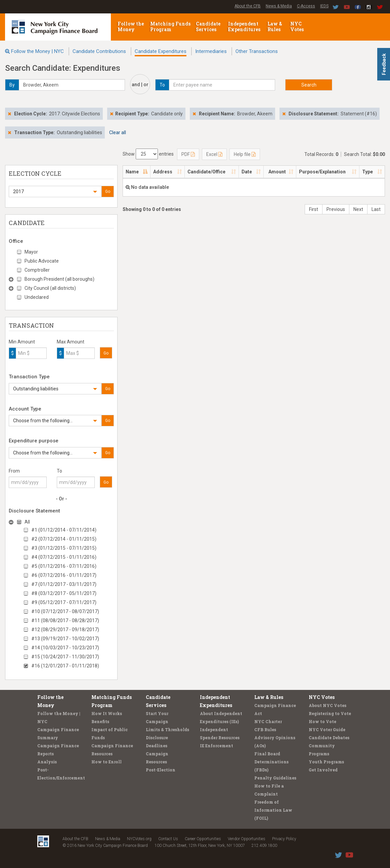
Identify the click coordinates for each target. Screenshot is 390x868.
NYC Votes (297, 26)
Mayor (31, 252)
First (314, 209)
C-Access (306, 6)
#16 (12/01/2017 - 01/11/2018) (65, 666)
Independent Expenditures (245, 26)
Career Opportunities (203, 839)
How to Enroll (106, 762)
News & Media (279, 6)
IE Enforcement (216, 746)
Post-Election (161, 770)
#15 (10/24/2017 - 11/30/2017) (65, 657)
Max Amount (71, 342)
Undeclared (37, 297)
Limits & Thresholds (167, 729)
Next (358, 209)
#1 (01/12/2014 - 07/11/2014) (64, 530)
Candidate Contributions (99, 51)
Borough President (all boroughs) (59, 279)
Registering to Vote (330, 713)
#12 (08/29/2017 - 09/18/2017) (65, 630)
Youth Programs (326, 762)
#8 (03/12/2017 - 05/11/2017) (64, 593)
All (27, 522)
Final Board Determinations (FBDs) (271, 762)
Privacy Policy (284, 839)
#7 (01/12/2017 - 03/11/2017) (64, 584)
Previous (336, 209)
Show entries (148, 154)
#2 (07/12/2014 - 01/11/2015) (64, 539)
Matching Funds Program (170, 26)
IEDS (324, 6)
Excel (214, 154)
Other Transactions (257, 51)
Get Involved (323, 770)
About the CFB (248, 6)
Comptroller (37, 270)
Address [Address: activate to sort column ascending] (163, 172)
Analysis (47, 762)
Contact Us (168, 839)
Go (108, 192)
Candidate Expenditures (161, 51)
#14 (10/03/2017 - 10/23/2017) (65, 648)
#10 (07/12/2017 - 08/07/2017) (65, 611)
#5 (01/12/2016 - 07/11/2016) (64, 566)
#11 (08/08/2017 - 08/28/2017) (65, 620)
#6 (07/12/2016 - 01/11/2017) (64, 575)
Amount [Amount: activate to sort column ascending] (277, 172)
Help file (245, 154)
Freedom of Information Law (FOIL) (273, 810)
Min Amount (22, 342)
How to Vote (322, 721)
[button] (55, 192)
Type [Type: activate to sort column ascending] (367, 172)
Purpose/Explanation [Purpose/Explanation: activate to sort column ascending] (322, 172)
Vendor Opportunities (247, 839)
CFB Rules (265, 729)
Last (376, 209)
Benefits (100, 721)
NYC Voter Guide (327, 729)
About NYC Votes (328, 705)
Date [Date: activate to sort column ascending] (247, 172)
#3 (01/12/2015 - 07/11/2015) (64, 548)
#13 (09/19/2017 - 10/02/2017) (65, 639)
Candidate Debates (329, 738)
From (14, 471)
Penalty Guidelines (275, 778)
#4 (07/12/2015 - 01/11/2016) (64, 557)
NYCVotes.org (139, 839)
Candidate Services (208, 26)
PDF (188, 154)
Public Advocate (42, 261)
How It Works (107, 713)
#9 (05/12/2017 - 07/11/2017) (64, 602)
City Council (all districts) (50, 288)
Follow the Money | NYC (37, 51)
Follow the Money (131, 26)
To (59, 471)
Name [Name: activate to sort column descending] (132, 172)
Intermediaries (211, 51)
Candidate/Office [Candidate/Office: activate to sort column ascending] (206, 172)
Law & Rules (275, 26)
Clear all (118, 132)
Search (309, 85)
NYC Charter (268, 721)
